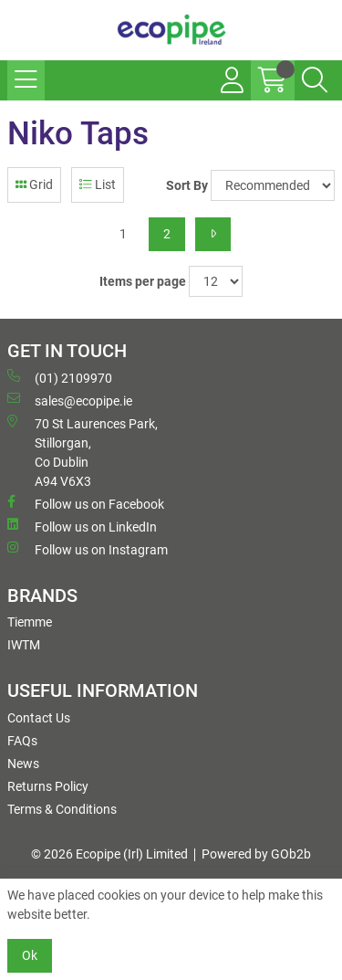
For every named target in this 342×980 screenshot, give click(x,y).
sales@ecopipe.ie (70, 400)
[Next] (213, 234)
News (23, 764)
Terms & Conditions (62, 809)
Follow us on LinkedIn (82, 526)
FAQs (22, 741)
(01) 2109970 (60, 377)
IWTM (24, 645)
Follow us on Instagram (88, 549)
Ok (30, 955)
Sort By (187, 185)
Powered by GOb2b (256, 854)
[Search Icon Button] (315, 80)
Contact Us (39, 718)
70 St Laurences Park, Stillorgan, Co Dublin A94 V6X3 (83, 452)
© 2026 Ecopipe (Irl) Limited (109, 854)
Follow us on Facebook (86, 503)
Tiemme (30, 622)
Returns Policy (48, 786)
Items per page (143, 281)
